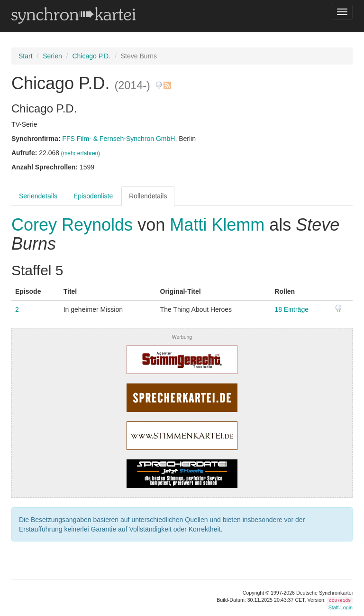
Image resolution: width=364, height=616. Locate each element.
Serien (52, 56)
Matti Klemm (217, 225)
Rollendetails (148, 196)
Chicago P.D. (91, 56)
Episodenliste (93, 196)
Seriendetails (38, 196)
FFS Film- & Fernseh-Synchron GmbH (118, 139)
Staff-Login (341, 607)
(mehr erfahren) (80, 153)
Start (26, 56)
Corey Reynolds (74, 225)
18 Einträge (291, 309)
